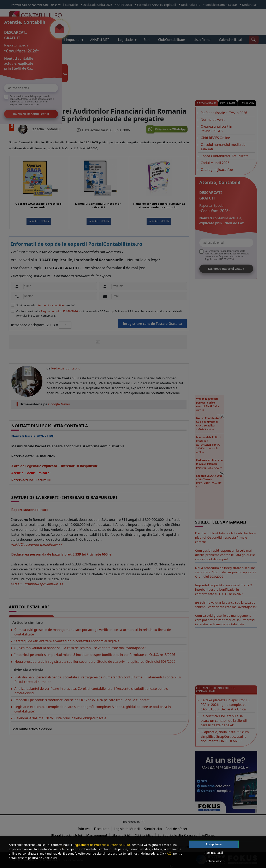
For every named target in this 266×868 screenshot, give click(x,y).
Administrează (214, 853)
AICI (170, 853)
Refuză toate (214, 861)
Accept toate (214, 844)
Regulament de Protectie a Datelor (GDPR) (101, 845)
